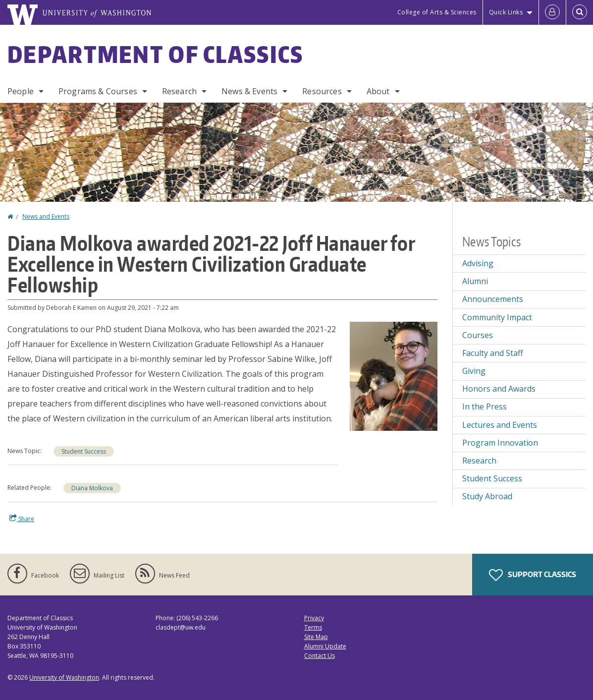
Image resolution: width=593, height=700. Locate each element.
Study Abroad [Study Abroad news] (487, 496)
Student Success (84, 451)
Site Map (316, 637)
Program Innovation (500, 443)
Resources (322, 91)
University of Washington (64, 677)
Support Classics (533, 575)
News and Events (46, 216)
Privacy (314, 618)
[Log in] (552, 12)
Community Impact (497, 317)
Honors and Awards (499, 389)
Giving (474, 371)
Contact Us (320, 656)
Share (22, 519)
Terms (313, 627)
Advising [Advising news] (478, 263)
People (21, 91)
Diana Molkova (92, 488)
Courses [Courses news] (478, 335)
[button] (394, 375)
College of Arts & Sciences (437, 12)
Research (179, 91)
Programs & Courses (98, 91)
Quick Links (506, 12)
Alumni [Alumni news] (475, 281)
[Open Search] (580, 12)
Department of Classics (156, 54)
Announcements (493, 299)
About (378, 91)
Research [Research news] (479, 461)
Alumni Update (325, 646)
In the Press (485, 407)
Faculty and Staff (493, 353)
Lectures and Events (500, 425)
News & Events (249, 91)
